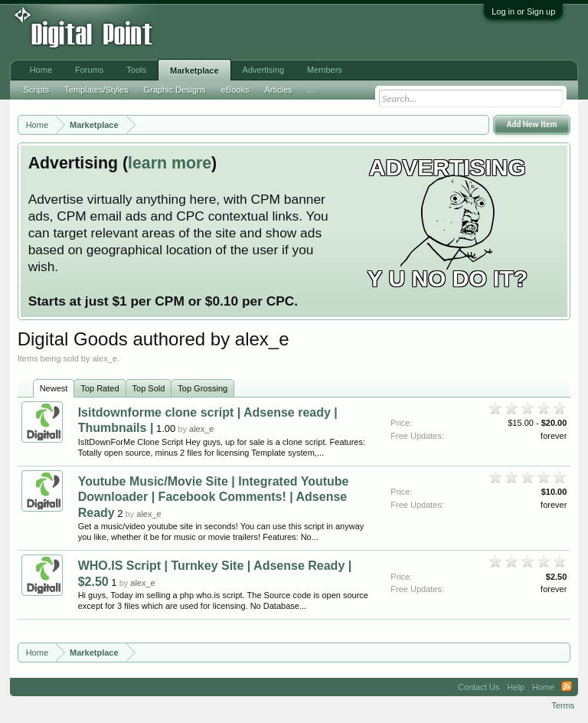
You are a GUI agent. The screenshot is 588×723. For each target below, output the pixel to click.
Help (516, 687)
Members (325, 70)
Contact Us (479, 687)
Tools (136, 70)
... (311, 90)
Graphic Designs (174, 90)
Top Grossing (203, 388)
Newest (54, 388)
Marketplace (194, 70)
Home (41, 70)
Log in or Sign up (523, 11)
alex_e (201, 429)
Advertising (263, 70)
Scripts (37, 90)
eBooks (235, 90)
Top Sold (149, 388)
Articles (278, 90)
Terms (563, 705)
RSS (567, 687)
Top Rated (100, 388)
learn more (170, 163)
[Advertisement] (253, 32)
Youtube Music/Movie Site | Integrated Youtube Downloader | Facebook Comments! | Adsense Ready (214, 497)
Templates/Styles (96, 90)
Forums (89, 70)
